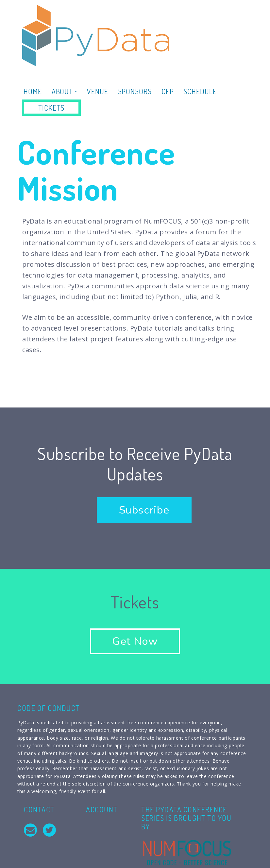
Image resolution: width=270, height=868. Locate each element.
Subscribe (144, 510)
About (64, 91)
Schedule (200, 91)
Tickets (51, 108)
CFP (168, 91)
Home (33, 91)
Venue (98, 91)
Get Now (135, 641)
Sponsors (135, 91)
